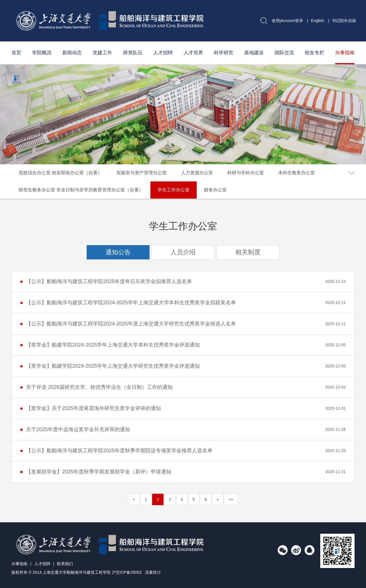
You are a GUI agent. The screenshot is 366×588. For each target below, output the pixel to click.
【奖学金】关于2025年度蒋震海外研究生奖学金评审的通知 (94, 408)
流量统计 (153, 572)
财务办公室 (215, 190)
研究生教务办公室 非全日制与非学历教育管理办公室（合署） (81, 190)
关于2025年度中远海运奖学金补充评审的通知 (78, 429)
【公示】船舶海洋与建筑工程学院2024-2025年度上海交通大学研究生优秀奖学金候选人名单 (131, 324)
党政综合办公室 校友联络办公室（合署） (60, 173)
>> (231, 499)
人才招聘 (163, 53)
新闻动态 (72, 53)
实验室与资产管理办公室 (142, 173)
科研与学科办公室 (246, 173)
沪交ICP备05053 (127, 572)
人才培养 (193, 53)
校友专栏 (315, 53)
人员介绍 (183, 252)
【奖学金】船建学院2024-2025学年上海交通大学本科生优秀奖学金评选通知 (113, 345)
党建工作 (102, 53)
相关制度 (248, 252)
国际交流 (284, 53)
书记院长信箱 (344, 21)
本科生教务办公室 (297, 173)
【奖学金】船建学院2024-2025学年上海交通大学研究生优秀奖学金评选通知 (113, 366)
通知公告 (118, 252)
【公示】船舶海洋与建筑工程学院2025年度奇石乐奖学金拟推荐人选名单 (109, 281)
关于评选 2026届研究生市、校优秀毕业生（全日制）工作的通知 (99, 387)
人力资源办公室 (197, 173)
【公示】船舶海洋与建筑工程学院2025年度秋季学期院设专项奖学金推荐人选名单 (119, 451)
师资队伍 (133, 53)
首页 (16, 53)
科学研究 (224, 53)
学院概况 (42, 53)
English (318, 21)
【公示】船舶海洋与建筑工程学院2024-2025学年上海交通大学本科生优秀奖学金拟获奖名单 (131, 303)
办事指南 (345, 53)
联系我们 (65, 564)
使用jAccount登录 (287, 21)
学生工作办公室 (174, 190)
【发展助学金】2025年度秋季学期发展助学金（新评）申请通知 (99, 472)
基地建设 (254, 53)
